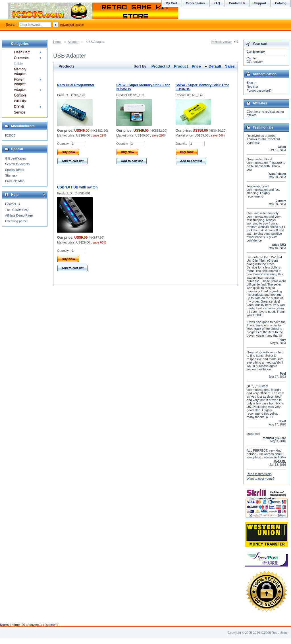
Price (196, 66)
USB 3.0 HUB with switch (77, 187)
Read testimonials (259, 474)
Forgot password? (259, 91)
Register (252, 87)
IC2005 (10, 135)
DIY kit (19, 107)
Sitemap (11, 175)
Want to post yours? (260, 479)
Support (260, 3)
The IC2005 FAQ (17, 210)
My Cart (171, 3)
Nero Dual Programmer (76, 85)
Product (181, 66)
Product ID (161, 66)
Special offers (14, 170)
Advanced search (72, 25)
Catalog (281, 3)
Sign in (251, 83)
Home (57, 42)
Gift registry (255, 62)
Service (20, 112)
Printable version (222, 42)
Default (215, 66)
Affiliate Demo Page (19, 215)
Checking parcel (16, 221)
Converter (21, 58)
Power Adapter (20, 82)
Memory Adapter (20, 72)
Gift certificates (15, 158)
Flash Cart (22, 52)
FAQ (217, 3)
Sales (230, 66)
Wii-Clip (20, 101)
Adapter (73, 42)
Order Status (195, 3)
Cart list (252, 58)
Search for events (17, 164)
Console (20, 95)
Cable (18, 64)
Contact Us (237, 3)
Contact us (13, 204)
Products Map (15, 181)
